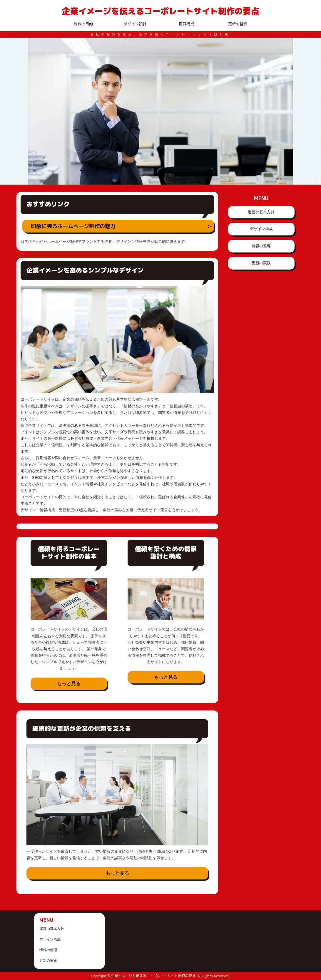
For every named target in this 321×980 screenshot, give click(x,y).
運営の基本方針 (261, 212)
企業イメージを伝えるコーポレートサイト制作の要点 (160, 11)
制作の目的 (83, 24)
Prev (36, 111)
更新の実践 (261, 263)
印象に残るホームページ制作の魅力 (73, 226)
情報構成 (186, 24)
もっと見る (69, 684)
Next (285, 111)
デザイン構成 (261, 229)
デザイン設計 (135, 24)
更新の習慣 (238, 24)
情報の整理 (261, 246)
